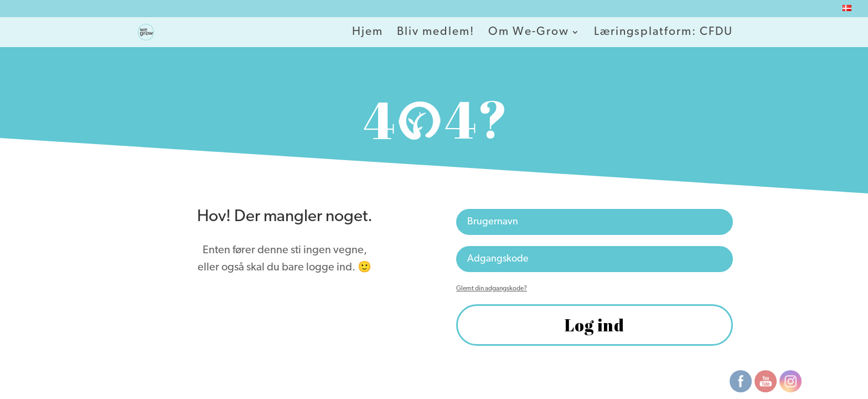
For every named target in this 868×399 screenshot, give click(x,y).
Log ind (595, 325)
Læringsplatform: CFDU (663, 33)
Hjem (368, 33)
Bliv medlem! (436, 33)
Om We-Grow (529, 33)
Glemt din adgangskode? (492, 289)
